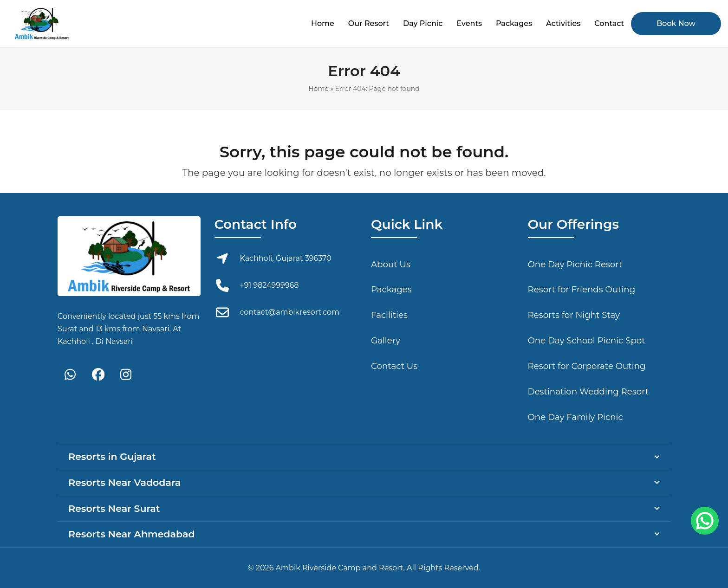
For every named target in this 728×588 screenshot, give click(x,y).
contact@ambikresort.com (290, 312)
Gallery (386, 340)
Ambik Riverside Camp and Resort (340, 568)
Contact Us (394, 366)
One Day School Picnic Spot (587, 340)
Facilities (389, 315)
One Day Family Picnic (575, 417)
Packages (391, 289)
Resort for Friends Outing (582, 289)
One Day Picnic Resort (575, 264)
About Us (391, 264)
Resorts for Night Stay (574, 315)
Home (318, 89)
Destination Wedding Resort (588, 391)
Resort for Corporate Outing (587, 366)
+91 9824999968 (270, 285)
